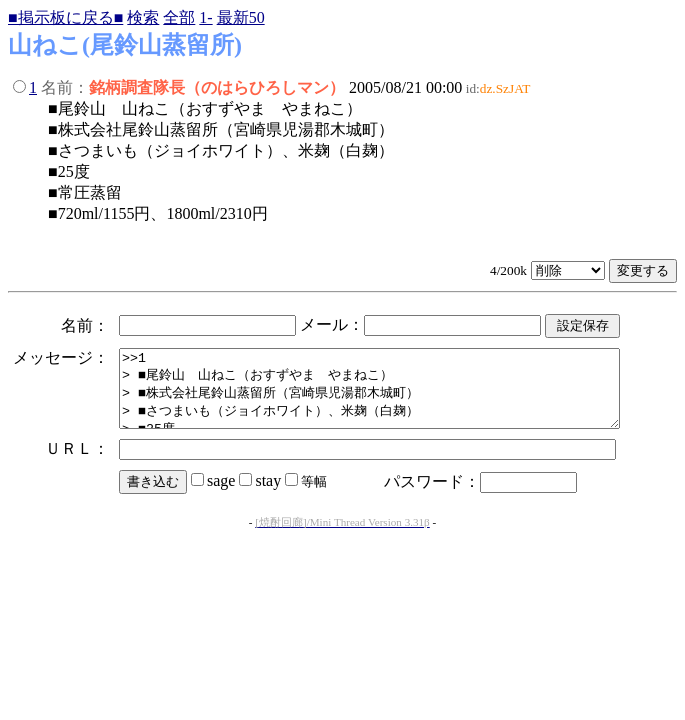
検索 (143, 17)
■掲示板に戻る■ (65, 17)
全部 (179, 17)
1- (205, 17)
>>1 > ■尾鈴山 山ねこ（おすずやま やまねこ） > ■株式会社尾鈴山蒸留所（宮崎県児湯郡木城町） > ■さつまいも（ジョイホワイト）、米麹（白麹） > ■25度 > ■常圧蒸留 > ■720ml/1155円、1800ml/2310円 (399, 396)
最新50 (241, 17)
